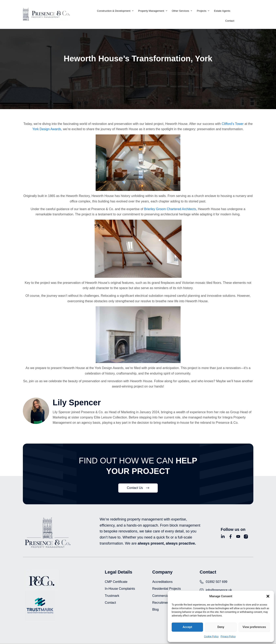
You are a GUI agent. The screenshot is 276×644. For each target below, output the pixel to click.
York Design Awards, (47, 129)
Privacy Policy (228, 637)
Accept (187, 627)
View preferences (254, 627)
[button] (268, 596)
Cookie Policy (211, 637)
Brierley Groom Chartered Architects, (170, 209)
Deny (221, 627)
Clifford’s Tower (233, 124)
